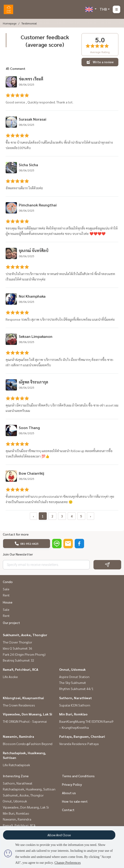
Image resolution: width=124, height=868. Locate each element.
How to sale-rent (75, 801)
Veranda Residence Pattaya (79, 744)
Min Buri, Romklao (73, 714)
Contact (68, 810)
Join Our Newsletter (18, 554)
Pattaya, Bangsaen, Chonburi (82, 736)
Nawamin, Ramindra (18, 736)
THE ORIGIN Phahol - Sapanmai (25, 721)
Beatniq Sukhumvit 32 (19, 660)
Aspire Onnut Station (74, 677)
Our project (11, 623)
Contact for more (16, 534)
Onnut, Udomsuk (72, 669)
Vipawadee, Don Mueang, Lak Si (27, 714)
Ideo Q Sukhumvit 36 (17, 648)
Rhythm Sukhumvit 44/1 (76, 689)
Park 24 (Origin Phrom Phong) (24, 654)
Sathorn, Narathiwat (76, 698)
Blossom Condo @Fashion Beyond (28, 744)
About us (69, 793)
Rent (6, 595)
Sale (6, 589)
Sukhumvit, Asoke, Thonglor (25, 635)
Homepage (10, 23)
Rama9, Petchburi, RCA (21, 669)
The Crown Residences (19, 705)
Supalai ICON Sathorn (75, 705)
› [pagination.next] (91, 516)
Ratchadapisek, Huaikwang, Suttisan (29, 789)
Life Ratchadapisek (16, 765)
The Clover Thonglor (17, 642)
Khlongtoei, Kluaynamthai (23, 698)
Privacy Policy (72, 784)
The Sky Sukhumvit (73, 683)
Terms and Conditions (78, 776)
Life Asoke (10, 677)
